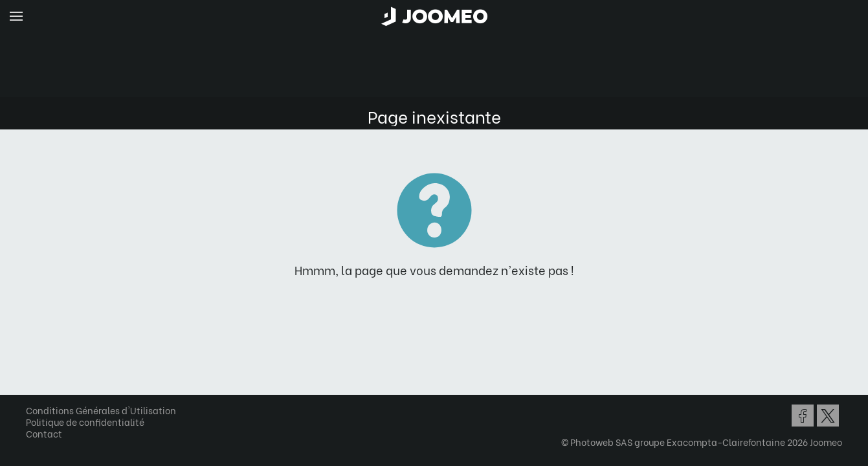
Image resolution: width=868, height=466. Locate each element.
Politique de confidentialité (90, 422)
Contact (49, 433)
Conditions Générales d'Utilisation (106, 410)
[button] (34, 399)
